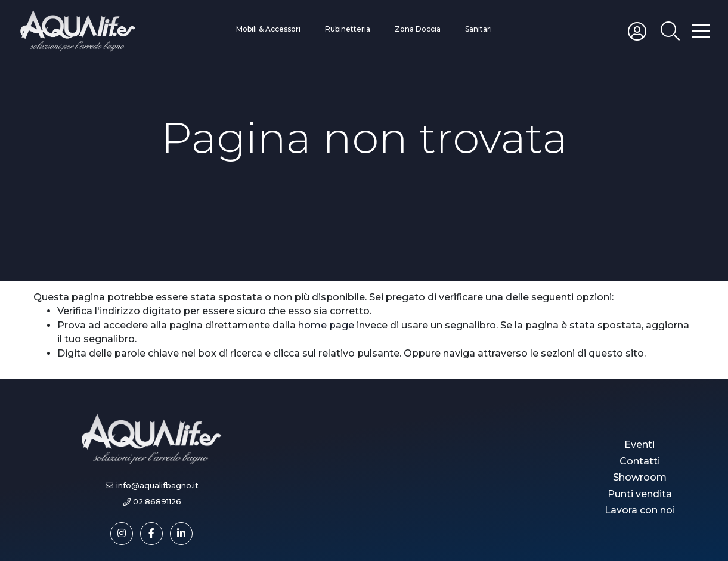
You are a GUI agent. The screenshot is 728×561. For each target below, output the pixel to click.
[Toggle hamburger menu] (701, 30)
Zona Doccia (418, 29)
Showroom (640, 477)
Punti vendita (640, 494)
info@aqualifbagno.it (157, 486)
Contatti (640, 461)
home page (326, 325)
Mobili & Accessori (268, 29)
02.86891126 (157, 502)
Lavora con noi (640, 510)
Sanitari (478, 29)
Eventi (639, 444)
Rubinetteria (348, 29)
